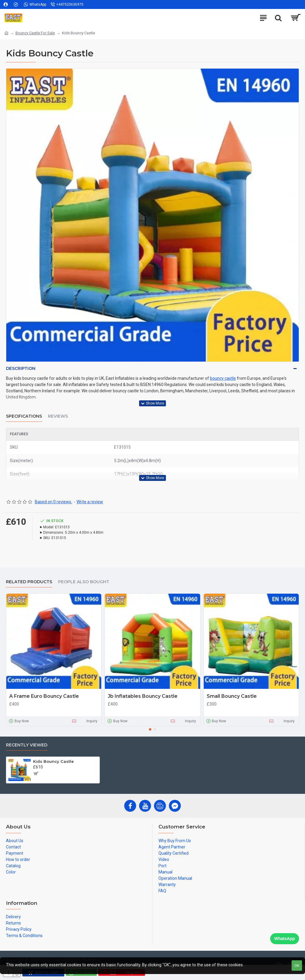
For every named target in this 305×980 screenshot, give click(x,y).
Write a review (90, 502)
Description (21, 368)
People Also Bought (84, 582)
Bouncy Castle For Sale (35, 33)
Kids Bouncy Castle (53, 761)
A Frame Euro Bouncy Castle (44, 696)
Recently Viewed (27, 745)
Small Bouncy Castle (232, 696)
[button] (150, 729)
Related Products (29, 582)
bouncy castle (223, 378)
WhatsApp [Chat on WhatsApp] (285, 939)
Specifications (24, 416)
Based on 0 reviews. (53, 502)
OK (297, 966)
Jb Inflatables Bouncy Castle (143, 696)
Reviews (58, 416)
